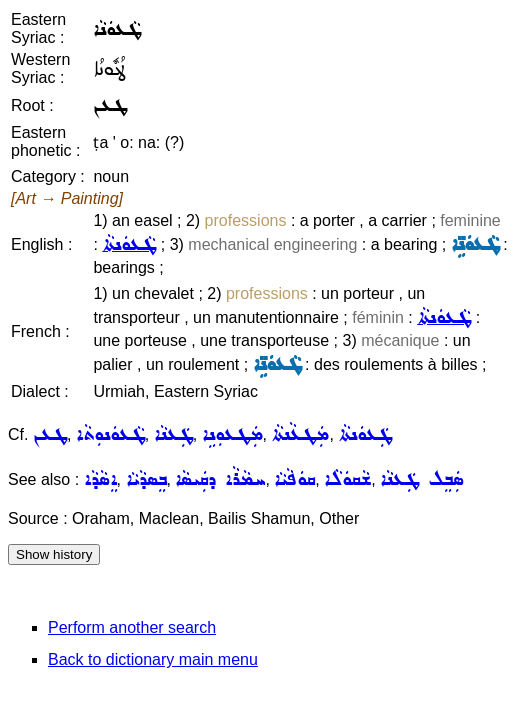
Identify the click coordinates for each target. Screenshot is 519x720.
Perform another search (132, 627)
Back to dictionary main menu (153, 659)
